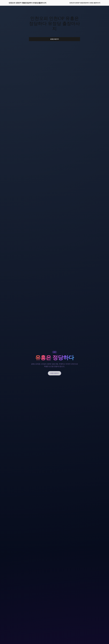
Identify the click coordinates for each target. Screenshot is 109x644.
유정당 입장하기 (55, 373)
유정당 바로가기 (55, 39)
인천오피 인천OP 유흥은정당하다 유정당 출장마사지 (27, 3)
